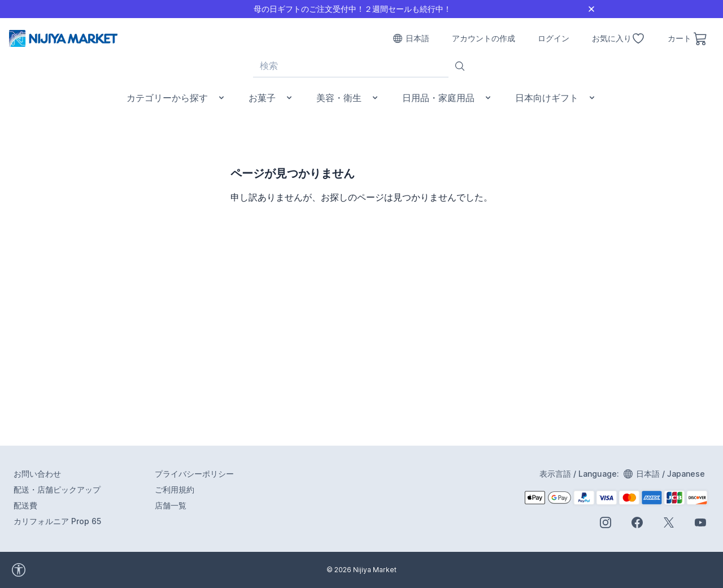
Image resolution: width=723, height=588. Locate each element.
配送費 (25, 505)
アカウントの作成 (484, 38)
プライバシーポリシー (194, 474)
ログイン (554, 38)
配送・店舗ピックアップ (57, 489)
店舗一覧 (171, 505)
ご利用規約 (175, 489)
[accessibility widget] (50, 570)
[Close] (591, 9)
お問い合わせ (37, 474)
